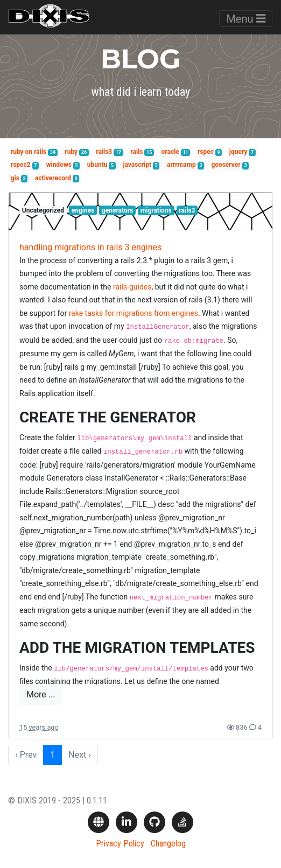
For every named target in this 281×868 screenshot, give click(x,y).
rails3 (104, 152)
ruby (71, 152)
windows (59, 165)
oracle (170, 152)
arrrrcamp (181, 165)
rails (136, 152)
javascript (137, 165)
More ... (41, 694)
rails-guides (132, 287)
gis (15, 178)
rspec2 (21, 165)
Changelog (168, 844)
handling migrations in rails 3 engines (90, 247)
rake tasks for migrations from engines (134, 313)
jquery (238, 152)
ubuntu (97, 165)
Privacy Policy (120, 844)
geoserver (226, 165)
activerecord (53, 178)
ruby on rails (29, 152)
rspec (206, 152)
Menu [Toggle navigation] (246, 19)
